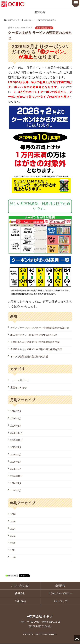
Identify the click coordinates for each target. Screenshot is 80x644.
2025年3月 (16, 469)
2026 (13, 514)
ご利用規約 (20, 601)
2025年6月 (16, 455)
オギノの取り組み (20, 586)
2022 (13, 543)
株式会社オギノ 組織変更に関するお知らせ (34, 335)
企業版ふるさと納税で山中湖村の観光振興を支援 (36, 349)
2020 (13, 558)
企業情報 (60, 586)
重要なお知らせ (19, 388)
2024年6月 (16, 491)
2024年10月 (17, 476)
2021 (13, 550)
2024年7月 (16, 483)
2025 (13, 522)
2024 (13, 529)
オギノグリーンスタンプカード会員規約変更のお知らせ (40, 328)
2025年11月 (17, 433)
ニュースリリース (20, 380)
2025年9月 (16, 447)
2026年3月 (16, 411)
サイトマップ (60, 601)
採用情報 (20, 593)
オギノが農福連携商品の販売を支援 (29, 357)
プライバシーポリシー (60, 593)
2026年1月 (16, 426)
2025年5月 (16, 462)
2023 (13, 536)
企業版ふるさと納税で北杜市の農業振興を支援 (35, 342)
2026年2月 (16, 419)
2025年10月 (17, 440)
